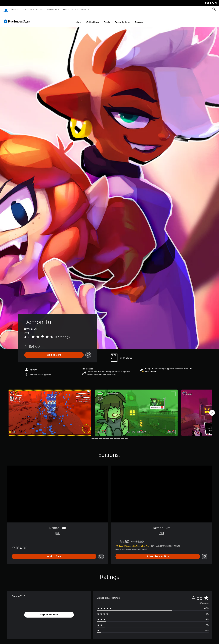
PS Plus (39, 9)
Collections (93, 19)
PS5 (23, 9)
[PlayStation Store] (17, 18)
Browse (139, 19)
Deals (107, 19)
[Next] (212, 410)
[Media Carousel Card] (50, 410)
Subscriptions (122, 19)
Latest (78, 19)
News (64, 9)
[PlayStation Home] (6, 9)
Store (73, 9)
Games (13, 9)
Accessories (52, 9)
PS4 (30, 9)
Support (84, 9)
